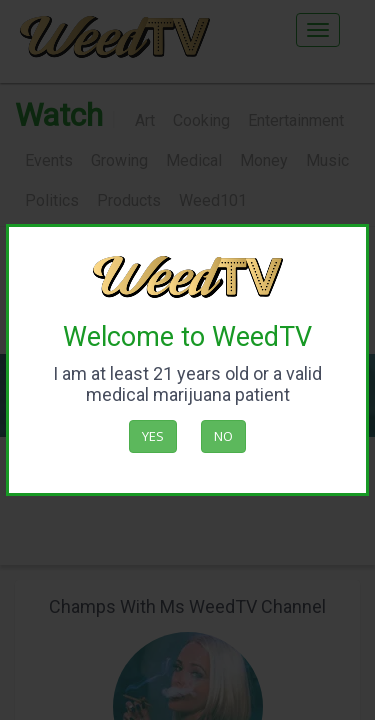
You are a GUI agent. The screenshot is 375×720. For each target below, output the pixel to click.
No (223, 436)
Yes (153, 436)
